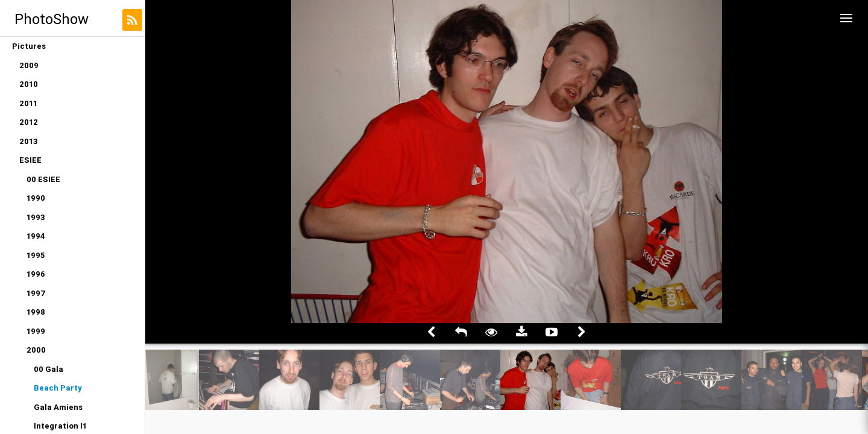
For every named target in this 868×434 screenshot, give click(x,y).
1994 (36, 236)
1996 (36, 274)
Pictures (29, 46)
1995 (36, 255)
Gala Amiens (58, 407)
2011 (28, 103)
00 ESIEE (43, 179)
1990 (36, 198)
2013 (29, 141)
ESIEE (30, 160)
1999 (36, 331)
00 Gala (49, 369)
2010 (29, 84)
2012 (29, 122)
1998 (36, 312)
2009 (29, 65)
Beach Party (58, 388)
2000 (36, 350)
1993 (36, 217)
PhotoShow (52, 19)
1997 (36, 293)
